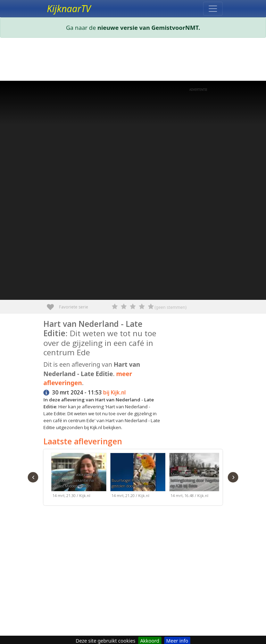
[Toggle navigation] (213, 9)
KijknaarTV (69, 9)
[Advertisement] (133, 61)
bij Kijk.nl (114, 393)
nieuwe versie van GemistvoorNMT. (149, 28)
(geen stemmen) (171, 307)
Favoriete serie (53, 304)
